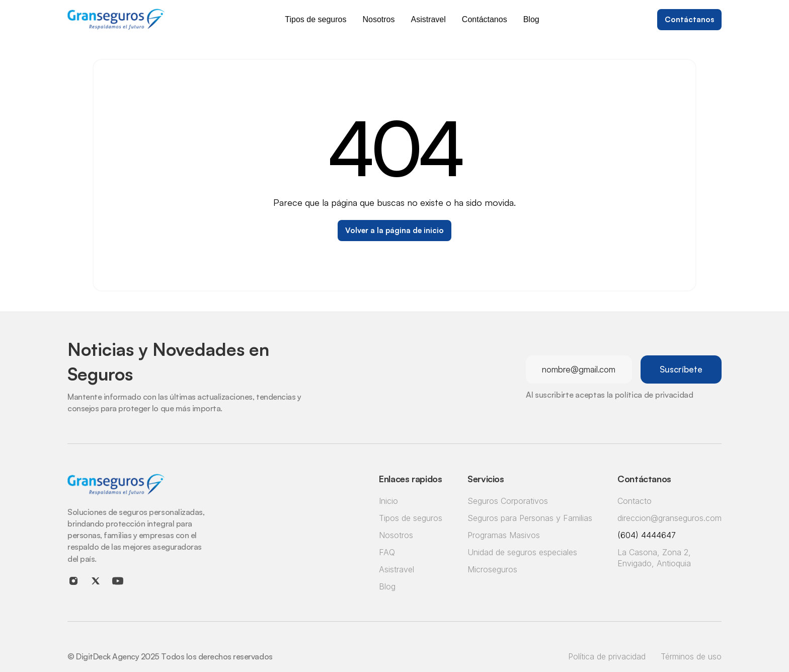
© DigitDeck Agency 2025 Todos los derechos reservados (170, 656)
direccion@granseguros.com (669, 518)
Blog (387, 586)
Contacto (635, 501)
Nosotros (396, 535)
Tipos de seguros (411, 518)
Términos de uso (691, 656)
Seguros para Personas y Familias (530, 518)
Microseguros (492, 569)
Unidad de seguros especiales (522, 552)
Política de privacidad (607, 656)
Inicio (388, 501)
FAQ (387, 552)
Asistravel (397, 569)
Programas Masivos (504, 535)
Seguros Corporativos (508, 501)
